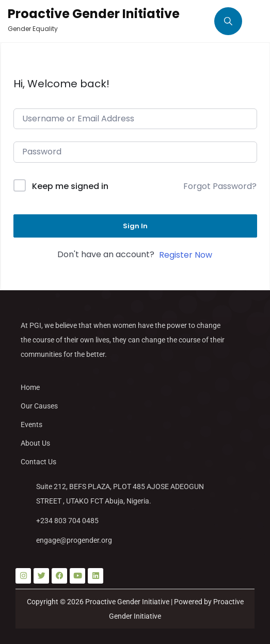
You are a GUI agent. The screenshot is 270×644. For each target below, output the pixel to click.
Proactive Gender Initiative (94, 14)
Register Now (186, 255)
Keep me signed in (70, 186)
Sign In (135, 226)
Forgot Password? (220, 186)
